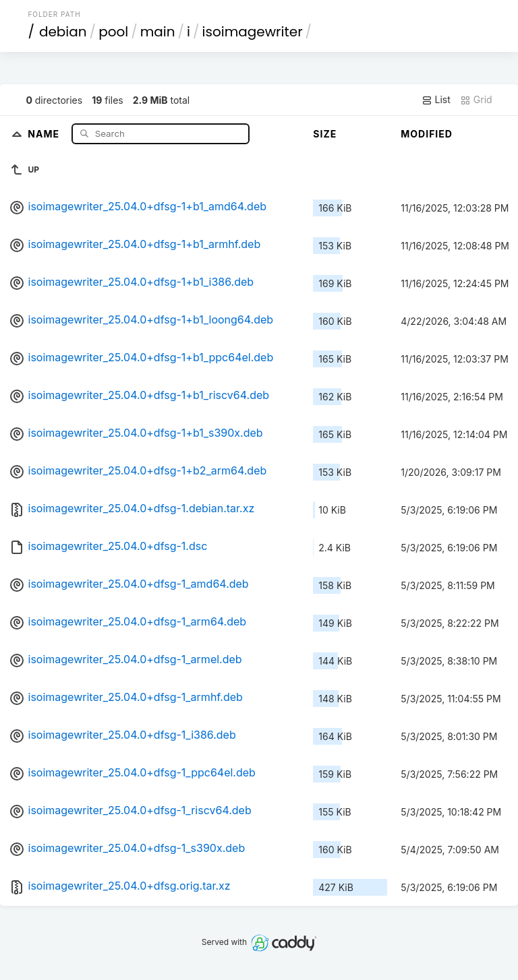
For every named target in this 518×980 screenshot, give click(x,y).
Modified (427, 134)
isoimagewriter (253, 32)
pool (113, 32)
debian (63, 32)
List (436, 100)
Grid (476, 100)
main (158, 32)
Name (45, 133)
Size (325, 134)
